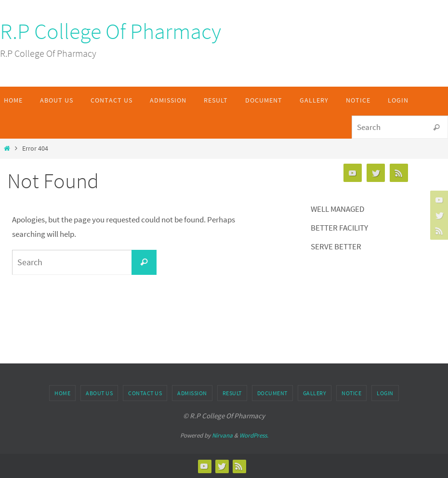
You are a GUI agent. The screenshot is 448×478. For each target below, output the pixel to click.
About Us (99, 393)
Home (62, 393)
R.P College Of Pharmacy (111, 31)
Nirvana (222, 435)
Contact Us (145, 393)
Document (272, 393)
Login (385, 393)
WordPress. (254, 435)
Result (232, 393)
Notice (351, 393)
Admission (192, 393)
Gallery (315, 393)
